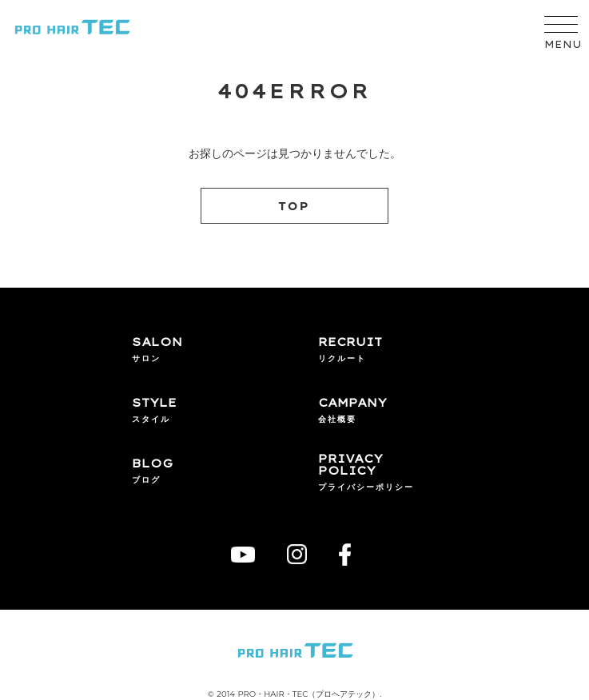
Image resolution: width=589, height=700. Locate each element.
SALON (157, 343)
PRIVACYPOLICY (350, 465)
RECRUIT (350, 343)
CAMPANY (352, 404)
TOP (295, 206)
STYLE (154, 404)
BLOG (152, 464)
